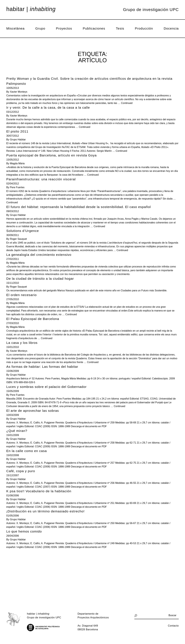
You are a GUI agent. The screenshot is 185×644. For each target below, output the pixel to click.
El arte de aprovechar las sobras (33, 411)
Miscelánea (15, 28)
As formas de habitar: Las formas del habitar (42, 367)
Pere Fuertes (17, 187)
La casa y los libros (22, 343)
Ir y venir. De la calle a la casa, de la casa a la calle (48, 107)
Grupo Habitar (18, 140)
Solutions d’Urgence (23, 231)
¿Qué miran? (17, 431)
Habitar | (31, 9)
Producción (144, 28)
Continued (127, 103)
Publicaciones (94, 28)
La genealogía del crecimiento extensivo (39, 255)
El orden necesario (21, 295)
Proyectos (64, 28)
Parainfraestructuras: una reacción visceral (41, 179)
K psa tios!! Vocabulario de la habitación (39, 491)
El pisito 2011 (17, 131)
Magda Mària (17, 163)
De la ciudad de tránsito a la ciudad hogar (40, 279)
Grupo (40, 28)
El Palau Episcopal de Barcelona (33, 319)
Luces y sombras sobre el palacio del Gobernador (46, 387)
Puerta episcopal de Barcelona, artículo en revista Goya (51, 155)
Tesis (120, 28)
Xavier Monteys (19, 92)
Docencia (171, 28)
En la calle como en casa (27, 451)
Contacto (173, 626)
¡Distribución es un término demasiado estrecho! (45, 511)
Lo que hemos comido (24, 531)
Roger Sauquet (18, 239)
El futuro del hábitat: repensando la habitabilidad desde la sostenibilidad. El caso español (79, 207)
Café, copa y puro (21, 471)
